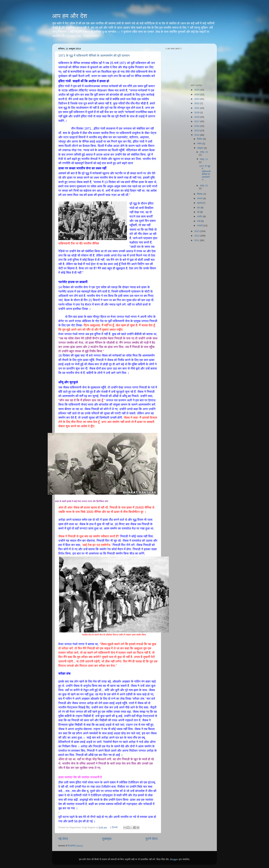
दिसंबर (200, 139)
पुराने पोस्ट (152, 839)
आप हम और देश (70, 16)
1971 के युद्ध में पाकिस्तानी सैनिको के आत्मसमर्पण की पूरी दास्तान (94, 56)
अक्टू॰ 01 (204, 186)
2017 (197, 121)
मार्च (199, 221)
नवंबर (200, 144)
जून (199, 208)
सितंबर (200, 194)
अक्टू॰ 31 (204, 152)
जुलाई (200, 203)
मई (199, 212)
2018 (197, 117)
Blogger (174, 859)
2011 (197, 240)
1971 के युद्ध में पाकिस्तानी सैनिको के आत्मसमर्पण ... (205, 173)
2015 (197, 130)
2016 (197, 126)
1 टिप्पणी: (114, 827)
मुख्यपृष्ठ (107, 839)
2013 (197, 231)
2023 (197, 99)
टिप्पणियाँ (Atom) (75, 846)
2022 (197, 103)
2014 (197, 135)
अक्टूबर (201, 148)
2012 (197, 236)
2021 (197, 108)
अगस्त (200, 198)
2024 (197, 94)
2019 (197, 112)
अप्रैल (200, 216)
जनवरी (200, 226)
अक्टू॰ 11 (204, 159)
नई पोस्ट (63, 839)
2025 (197, 90)
